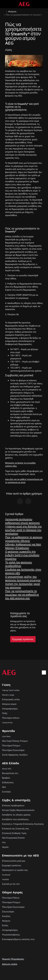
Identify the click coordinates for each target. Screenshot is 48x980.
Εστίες (5, 925)
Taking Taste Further (11, 690)
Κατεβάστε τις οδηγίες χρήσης (16, 815)
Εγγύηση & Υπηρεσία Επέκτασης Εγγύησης (23, 824)
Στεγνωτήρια (8, 912)
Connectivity (7, 722)
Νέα (4, 787)
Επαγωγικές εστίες (11, 699)
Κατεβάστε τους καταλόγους (15, 819)
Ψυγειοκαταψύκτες (11, 935)
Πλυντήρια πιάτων (11, 718)
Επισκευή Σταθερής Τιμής (14, 833)
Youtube (6, 879)
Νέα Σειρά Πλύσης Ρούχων (15, 741)
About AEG (7, 769)
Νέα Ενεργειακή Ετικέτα (13, 838)
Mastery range (8, 695)
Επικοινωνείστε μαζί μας (14, 861)
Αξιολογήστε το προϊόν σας (15, 870)
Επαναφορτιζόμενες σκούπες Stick (18, 939)
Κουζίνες (6, 916)
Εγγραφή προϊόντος (12, 865)
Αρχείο (5, 847)
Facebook (6, 875)
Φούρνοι (6, 921)
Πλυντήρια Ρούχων (11, 745)
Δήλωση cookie (10, 964)
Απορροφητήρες (10, 709)
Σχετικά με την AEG (11, 884)
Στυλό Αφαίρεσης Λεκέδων (15, 755)
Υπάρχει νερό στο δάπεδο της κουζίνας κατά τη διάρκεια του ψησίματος (23, 530)
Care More (6, 736)
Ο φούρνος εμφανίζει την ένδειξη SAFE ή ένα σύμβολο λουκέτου (22, 555)
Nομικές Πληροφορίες (13, 959)
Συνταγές (6, 792)
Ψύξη (5, 713)
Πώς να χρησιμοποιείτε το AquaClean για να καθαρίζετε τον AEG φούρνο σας (22, 595)
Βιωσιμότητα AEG (10, 773)
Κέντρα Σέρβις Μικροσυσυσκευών (18, 810)
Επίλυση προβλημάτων (13, 805)
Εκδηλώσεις (8, 782)
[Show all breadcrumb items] (4, 11)
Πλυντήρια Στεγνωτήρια (13, 750)
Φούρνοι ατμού (9, 704)
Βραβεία (6, 778)
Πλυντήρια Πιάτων (11, 898)
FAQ (4, 842)
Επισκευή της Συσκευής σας (15, 828)
